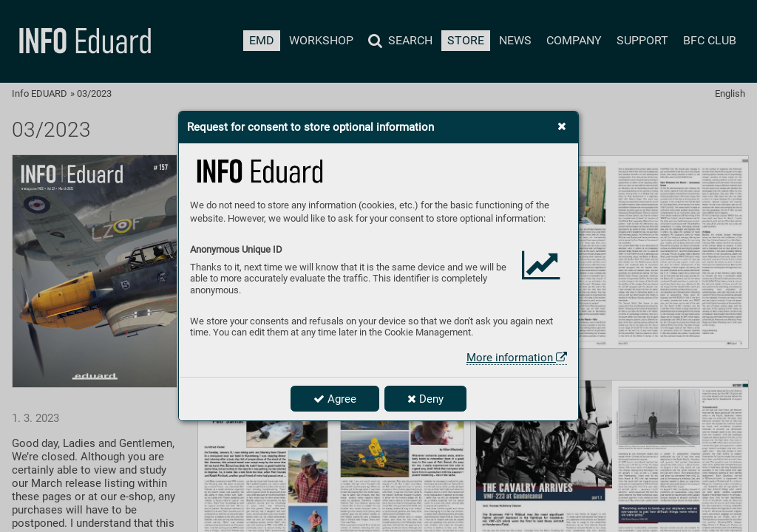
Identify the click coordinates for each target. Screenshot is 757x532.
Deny (425, 399)
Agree (335, 399)
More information (517, 358)
